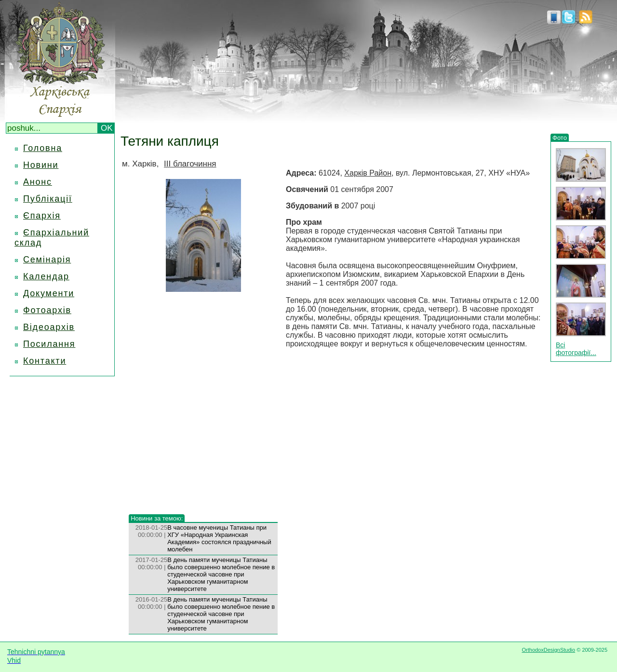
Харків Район (368, 173)
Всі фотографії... (576, 349)
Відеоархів (49, 327)
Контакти (45, 361)
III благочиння (190, 164)
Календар (46, 276)
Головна (43, 148)
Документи (49, 293)
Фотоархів (47, 310)
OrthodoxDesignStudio (548, 650)
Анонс (38, 182)
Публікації (48, 199)
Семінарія (47, 260)
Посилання (49, 344)
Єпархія (42, 216)
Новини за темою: (157, 518)
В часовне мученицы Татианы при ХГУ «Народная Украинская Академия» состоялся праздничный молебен (219, 538)
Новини (41, 165)
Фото (560, 138)
